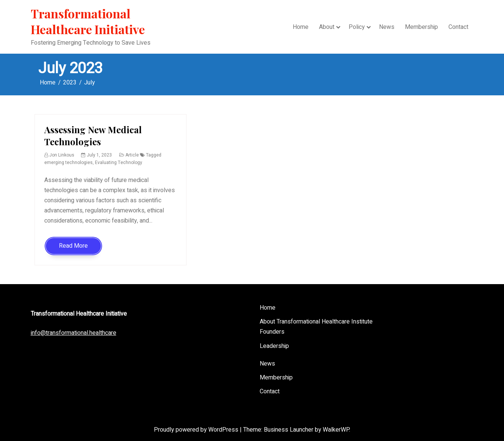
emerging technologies (68, 163)
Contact (458, 27)
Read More (73, 246)
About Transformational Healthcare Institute (316, 322)
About (327, 27)
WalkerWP (336, 430)
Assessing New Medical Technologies (93, 135)
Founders (272, 332)
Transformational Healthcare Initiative (88, 21)
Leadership (274, 346)
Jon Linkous (62, 155)
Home (301, 27)
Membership (421, 27)
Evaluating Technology (119, 163)
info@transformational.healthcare (74, 333)
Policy (357, 27)
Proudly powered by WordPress (197, 430)
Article (132, 155)
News (387, 27)
